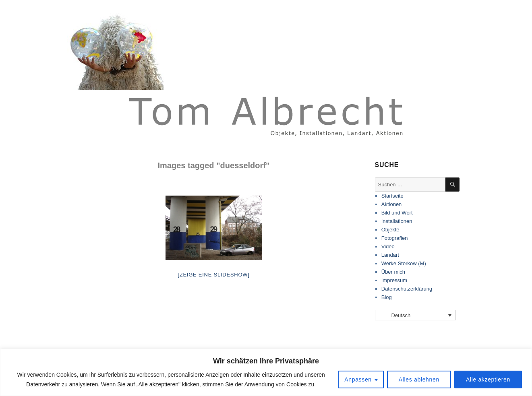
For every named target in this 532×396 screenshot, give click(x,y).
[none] (416, 315)
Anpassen (358, 379)
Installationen (397, 221)
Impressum (394, 280)
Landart (390, 255)
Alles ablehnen (419, 379)
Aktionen (392, 204)
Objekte (390, 230)
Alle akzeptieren (488, 379)
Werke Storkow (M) (404, 263)
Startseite (392, 196)
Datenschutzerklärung (407, 289)
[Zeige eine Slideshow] (213, 275)
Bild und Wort (397, 213)
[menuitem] (416, 315)
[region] (266, 372)
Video (388, 246)
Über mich (393, 272)
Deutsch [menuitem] (401, 315)
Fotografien (395, 238)
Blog (387, 297)
